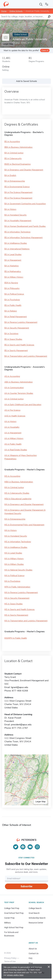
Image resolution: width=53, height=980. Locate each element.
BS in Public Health (13, 305)
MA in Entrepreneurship (15, 519)
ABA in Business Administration (19, 382)
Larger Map (40, 802)
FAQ (31, 958)
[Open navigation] (47, 4)
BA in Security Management (17, 328)
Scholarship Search (37, 918)
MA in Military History (14, 559)
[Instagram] (37, 847)
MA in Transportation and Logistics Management (26, 621)
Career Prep (9, 918)
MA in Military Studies (14, 564)
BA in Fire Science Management (18, 192)
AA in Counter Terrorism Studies (19, 393)
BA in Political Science (14, 294)
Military (7, 923)
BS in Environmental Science (17, 187)
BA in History (10, 209)
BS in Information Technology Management (23, 238)
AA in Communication (14, 388)
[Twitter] (16, 847)
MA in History (11, 530)
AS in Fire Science (12, 410)
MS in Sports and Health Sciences (20, 609)
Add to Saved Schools (26, 81)
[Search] (41, 4)
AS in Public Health (13, 444)
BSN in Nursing (11, 283)
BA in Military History (14, 277)
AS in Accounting (12, 376)
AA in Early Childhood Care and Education (23, 405)
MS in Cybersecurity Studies (17, 493)
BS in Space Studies (13, 339)
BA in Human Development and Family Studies (25, 226)
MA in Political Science (14, 576)
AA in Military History (14, 438)
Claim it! (45, 50)
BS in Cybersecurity (13, 158)
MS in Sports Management (16, 615)
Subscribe (26, 886)
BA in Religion (11, 311)
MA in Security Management (17, 598)
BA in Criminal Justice (14, 153)
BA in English (10, 175)
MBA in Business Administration (19, 482)
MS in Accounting (12, 476)
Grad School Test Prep (14, 913)
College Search (35, 908)
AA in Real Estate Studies (16, 450)
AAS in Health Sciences (15, 416)
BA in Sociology (11, 334)
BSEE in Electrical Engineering (17, 164)
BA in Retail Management (16, 317)
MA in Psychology (12, 581)
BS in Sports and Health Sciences (19, 345)
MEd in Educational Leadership (18, 499)
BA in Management (13, 260)
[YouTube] (30, 847)
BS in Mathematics (13, 271)
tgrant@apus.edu (20, 687)
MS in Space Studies (13, 604)
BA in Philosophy (12, 288)
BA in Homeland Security (15, 215)
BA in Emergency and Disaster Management (24, 170)
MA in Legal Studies (13, 553)
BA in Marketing (11, 266)
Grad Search (34, 913)
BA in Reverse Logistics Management (21, 322)
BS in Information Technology (17, 232)
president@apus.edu (21, 725)
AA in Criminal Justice (14, 399)
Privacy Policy (10, 958)
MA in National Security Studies (18, 570)
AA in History (10, 422)
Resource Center (36, 923)
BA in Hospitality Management (18, 221)
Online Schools (16, 11)
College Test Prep (12, 908)
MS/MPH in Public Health (16, 638)
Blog (31, 963)
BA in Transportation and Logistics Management (26, 356)
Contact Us (34, 953)
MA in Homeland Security (16, 536)
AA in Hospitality (12, 427)
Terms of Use (10, 962)
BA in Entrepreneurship (15, 181)
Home (4, 11)
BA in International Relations (17, 249)
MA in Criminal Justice (14, 487)
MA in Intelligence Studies (16, 547)
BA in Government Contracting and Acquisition (25, 204)
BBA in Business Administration (18, 147)
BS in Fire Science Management (18, 198)
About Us (33, 949)
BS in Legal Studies (13, 254)
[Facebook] (23, 847)
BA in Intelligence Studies (16, 243)
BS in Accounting (12, 142)
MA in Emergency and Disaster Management (24, 504)
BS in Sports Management (16, 351)
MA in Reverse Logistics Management (21, 593)
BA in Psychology (12, 300)
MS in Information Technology (18, 542)
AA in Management (13, 433)
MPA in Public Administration (17, 587)
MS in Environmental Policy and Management (24, 525)
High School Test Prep (14, 927)
